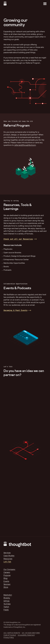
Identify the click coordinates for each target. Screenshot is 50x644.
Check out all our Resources (18, 239)
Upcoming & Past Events (15, 310)
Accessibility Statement (26, 635)
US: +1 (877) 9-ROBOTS (12, 633)
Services (7, 553)
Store (6, 587)
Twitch (6, 607)
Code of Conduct (10, 635)
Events (6, 581)
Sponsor (7, 584)
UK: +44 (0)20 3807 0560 (31, 633)
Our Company (9, 570)
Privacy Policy (9, 638)
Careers (7, 573)
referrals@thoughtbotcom (25, 145)
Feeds (6, 610)
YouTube (7, 604)
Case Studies (9, 556)
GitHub (7, 601)
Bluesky (7, 598)
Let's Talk (7, 562)
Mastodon (8, 595)
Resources (8, 559)
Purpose (7, 575)
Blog (5, 578)
